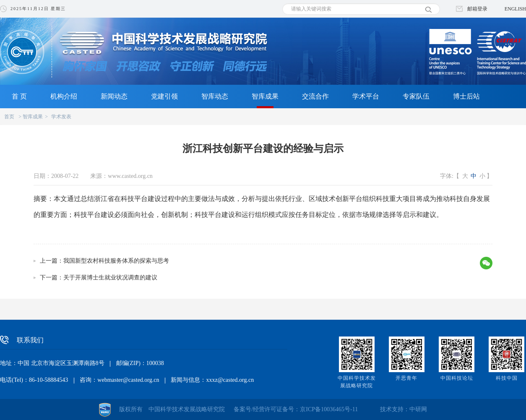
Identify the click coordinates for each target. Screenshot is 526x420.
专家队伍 (416, 96)
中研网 (418, 409)
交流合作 (315, 96)
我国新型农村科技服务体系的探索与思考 (116, 261)
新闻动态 (114, 96)
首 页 (19, 96)
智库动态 (215, 96)
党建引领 (164, 96)
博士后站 (466, 96)
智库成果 (265, 96)
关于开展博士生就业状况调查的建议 (110, 278)
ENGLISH (515, 9)
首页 (9, 117)
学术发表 (61, 117)
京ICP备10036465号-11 (329, 409)
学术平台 (366, 96)
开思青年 (406, 378)
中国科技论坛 (457, 378)
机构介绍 (64, 96)
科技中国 (507, 378)
